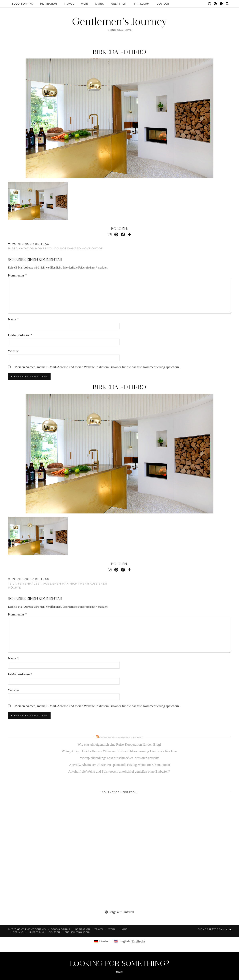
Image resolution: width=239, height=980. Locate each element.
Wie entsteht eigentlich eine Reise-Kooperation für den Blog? (120, 745)
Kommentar (17, 275)
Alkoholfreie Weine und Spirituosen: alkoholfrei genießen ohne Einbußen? (120, 771)
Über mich (119, 4)
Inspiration (49, 4)
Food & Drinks (23, 4)
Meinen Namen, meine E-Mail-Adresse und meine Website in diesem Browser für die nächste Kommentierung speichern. (97, 367)
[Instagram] (210, 4)
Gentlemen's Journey (119, 21)
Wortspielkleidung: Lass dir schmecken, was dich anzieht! (119, 758)
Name (13, 319)
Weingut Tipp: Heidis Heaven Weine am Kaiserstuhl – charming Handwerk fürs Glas (119, 751)
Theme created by (214, 929)
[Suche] (227, 4)
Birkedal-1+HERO (119, 52)
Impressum (141, 4)
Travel (69, 4)
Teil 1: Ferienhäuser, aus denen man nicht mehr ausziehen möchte (64, 583)
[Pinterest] (215, 4)
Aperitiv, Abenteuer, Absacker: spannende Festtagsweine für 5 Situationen (120, 765)
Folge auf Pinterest (119, 912)
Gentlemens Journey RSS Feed (121, 737)
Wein (85, 4)
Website (13, 351)
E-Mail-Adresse (20, 335)
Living (100, 4)
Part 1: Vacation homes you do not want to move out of (55, 246)
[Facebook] (221, 4)
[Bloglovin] (129, 235)
